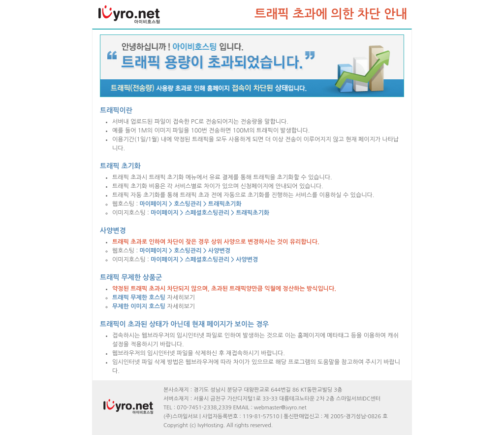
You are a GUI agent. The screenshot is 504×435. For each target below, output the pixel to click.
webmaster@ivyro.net (280, 408)
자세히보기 (154, 298)
